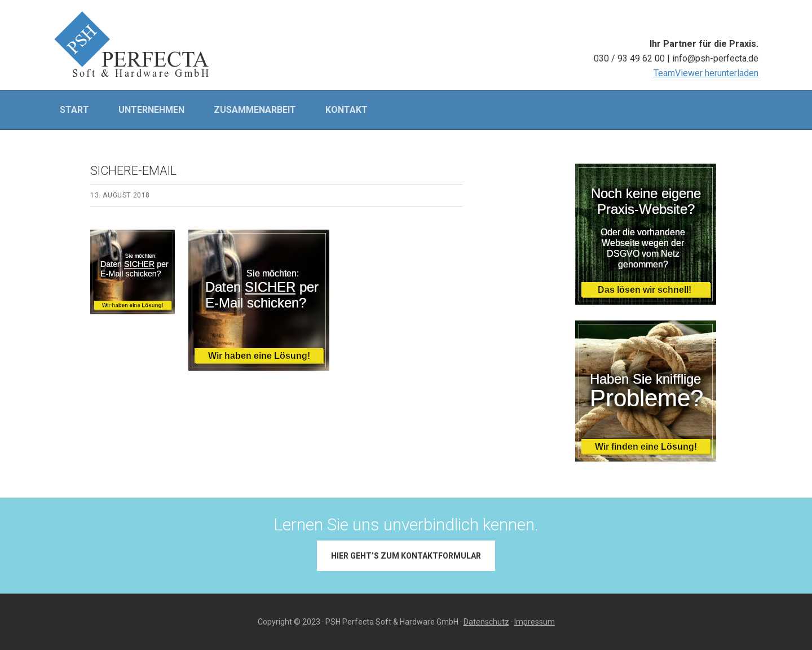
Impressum (535, 622)
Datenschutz (486, 622)
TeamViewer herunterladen (706, 73)
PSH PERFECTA (166, 45)
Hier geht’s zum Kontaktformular (406, 556)
